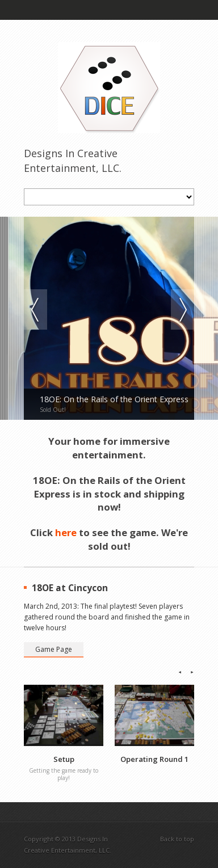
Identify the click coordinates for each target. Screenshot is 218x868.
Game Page (54, 649)
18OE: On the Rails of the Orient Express (114, 399)
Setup (64, 759)
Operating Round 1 (154, 759)
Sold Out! (53, 410)
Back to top (177, 839)
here (66, 532)
